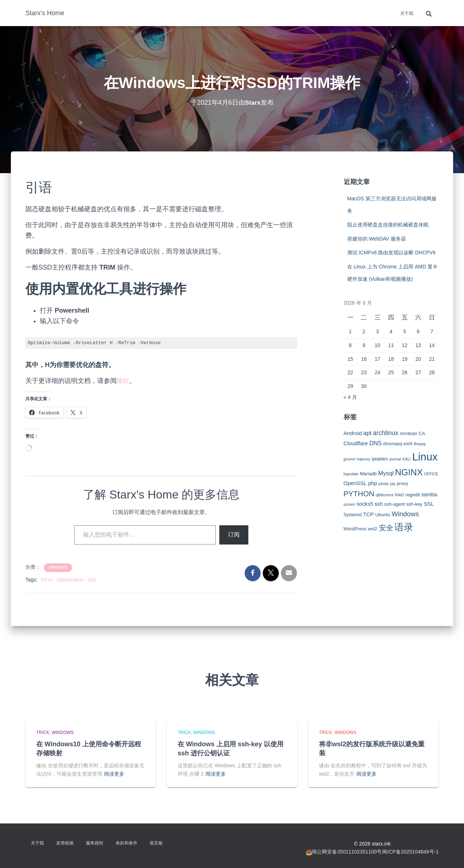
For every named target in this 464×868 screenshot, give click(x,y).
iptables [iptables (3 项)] (380, 459)
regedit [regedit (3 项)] (413, 495)
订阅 (234, 535)
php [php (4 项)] (372, 483)
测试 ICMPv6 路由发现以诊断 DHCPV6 (391, 253)
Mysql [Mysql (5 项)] (386, 473)
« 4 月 (350, 397)
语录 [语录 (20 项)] (404, 527)
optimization (71, 580)
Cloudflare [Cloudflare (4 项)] (356, 443)
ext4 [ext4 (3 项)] (408, 444)
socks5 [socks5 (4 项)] (365, 504)
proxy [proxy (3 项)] (402, 483)
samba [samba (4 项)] (429, 494)
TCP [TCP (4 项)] (369, 514)
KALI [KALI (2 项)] (407, 459)
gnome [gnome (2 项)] (350, 459)
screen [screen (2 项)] (349, 504)
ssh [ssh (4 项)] (379, 504)
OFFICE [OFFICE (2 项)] (431, 474)
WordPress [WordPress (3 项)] (355, 529)
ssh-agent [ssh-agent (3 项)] (395, 504)
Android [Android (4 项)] (353, 433)
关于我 (407, 13)
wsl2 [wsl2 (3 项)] (373, 529)
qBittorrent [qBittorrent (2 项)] (384, 495)
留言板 (156, 843)
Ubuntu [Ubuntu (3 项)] (383, 515)
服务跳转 (95, 843)
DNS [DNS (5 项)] (376, 443)
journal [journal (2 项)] (395, 459)
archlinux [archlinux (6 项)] (386, 433)
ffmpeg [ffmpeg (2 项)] (419, 444)
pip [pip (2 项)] (393, 484)
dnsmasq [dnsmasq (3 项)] (393, 444)
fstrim (47, 580)
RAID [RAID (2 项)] (399, 495)
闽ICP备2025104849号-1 (410, 852)
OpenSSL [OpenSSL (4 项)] (355, 483)
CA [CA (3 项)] (422, 433)
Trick (43, 733)
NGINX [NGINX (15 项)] (409, 472)
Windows (58, 567)
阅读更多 (114, 774)
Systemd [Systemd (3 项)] (353, 515)
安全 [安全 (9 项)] (386, 528)
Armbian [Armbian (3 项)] (409, 433)
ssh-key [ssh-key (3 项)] (414, 504)
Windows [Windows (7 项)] (405, 514)
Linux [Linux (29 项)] (425, 457)
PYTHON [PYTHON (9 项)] (359, 494)
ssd (91, 580)
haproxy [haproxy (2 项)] (364, 459)
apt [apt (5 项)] (367, 433)
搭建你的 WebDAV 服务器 (377, 239)
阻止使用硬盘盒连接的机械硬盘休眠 (388, 225)
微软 (123, 381)
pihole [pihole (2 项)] (384, 484)
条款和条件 (127, 843)
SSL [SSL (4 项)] (429, 504)
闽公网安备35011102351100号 (347, 852)
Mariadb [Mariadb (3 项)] (368, 474)
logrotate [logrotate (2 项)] (351, 474)
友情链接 (65, 843)
